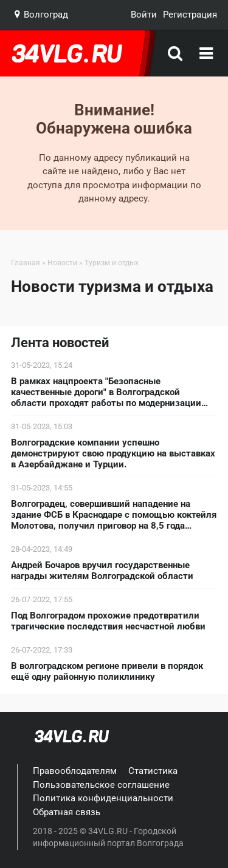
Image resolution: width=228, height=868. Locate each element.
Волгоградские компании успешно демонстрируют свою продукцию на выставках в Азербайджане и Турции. (113, 453)
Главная (26, 263)
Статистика (153, 771)
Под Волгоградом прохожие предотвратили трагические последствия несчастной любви (108, 621)
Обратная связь (67, 812)
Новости (62, 263)
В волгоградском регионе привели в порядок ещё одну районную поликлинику (107, 671)
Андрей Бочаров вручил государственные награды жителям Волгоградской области (102, 571)
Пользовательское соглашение (101, 785)
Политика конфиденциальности (103, 798)
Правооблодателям (75, 771)
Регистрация (190, 15)
